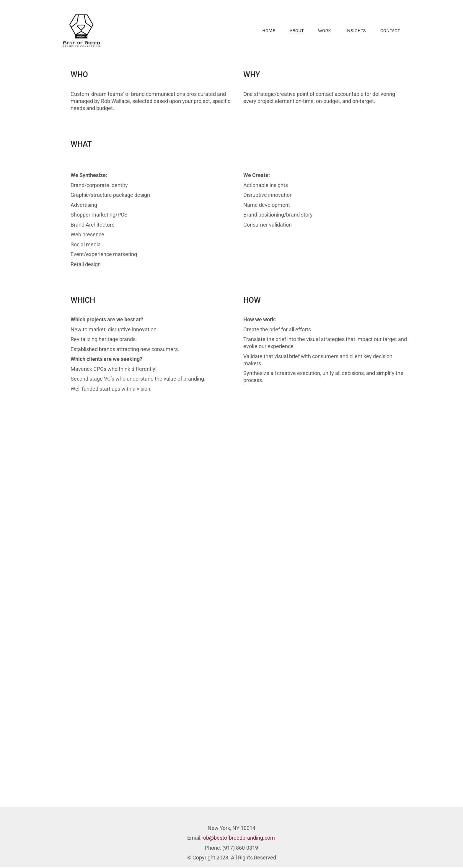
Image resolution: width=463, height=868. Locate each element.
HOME (269, 31)
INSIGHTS (356, 31)
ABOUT (297, 31)
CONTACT (390, 31)
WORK (325, 31)
